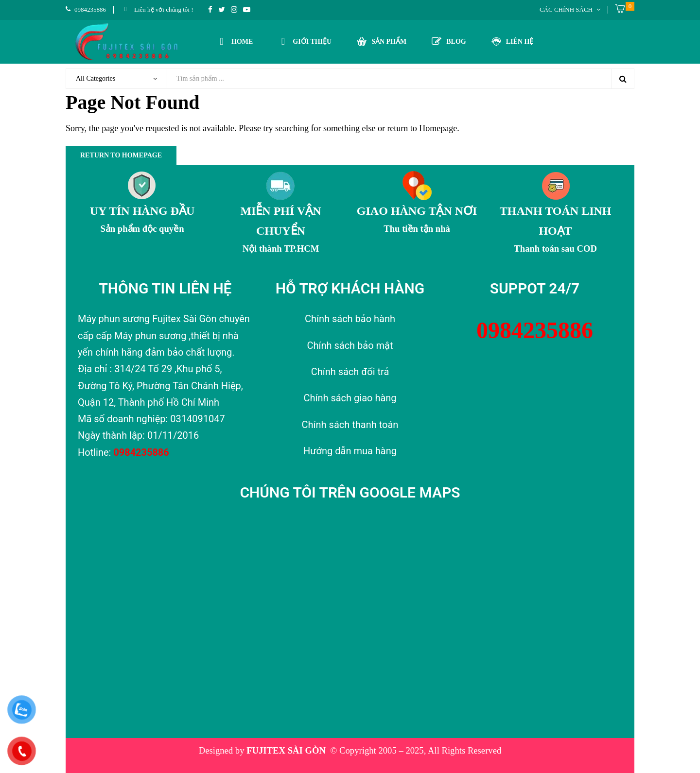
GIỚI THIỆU (305, 40)
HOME (235, 40)
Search (623, 79)
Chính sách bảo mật (350, 345)
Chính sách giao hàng (350, 398)
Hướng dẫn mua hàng (350, 451)
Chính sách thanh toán (350, 425)
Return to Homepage (121, 155)
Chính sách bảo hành (350, 319)
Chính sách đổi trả (350, 372)
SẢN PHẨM (382, 41)
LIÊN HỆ (513, 41)
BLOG (449, 41)
